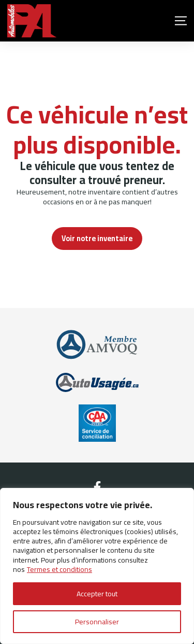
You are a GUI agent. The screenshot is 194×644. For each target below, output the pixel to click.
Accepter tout (97, 594)
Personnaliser (97, 622)
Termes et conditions (59, 569)
